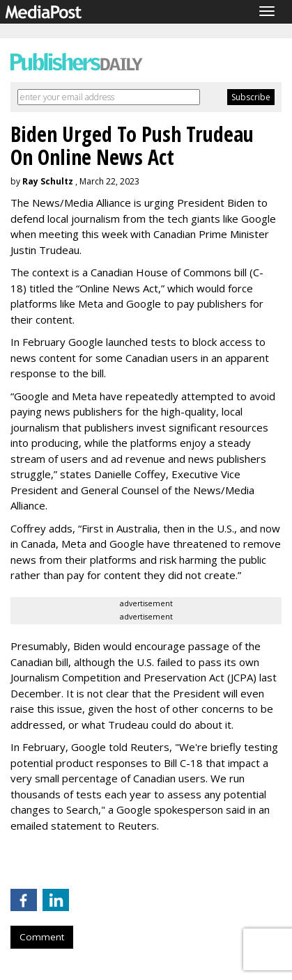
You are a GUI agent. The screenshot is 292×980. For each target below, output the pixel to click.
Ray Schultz (48, 181)
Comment (42, 937)
